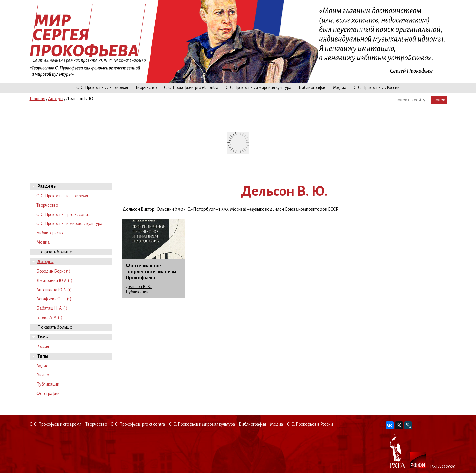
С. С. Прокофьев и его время (102, 88)
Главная (38, 99)
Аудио (42, 366)
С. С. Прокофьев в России (377, 88)
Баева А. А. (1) (49, 318)
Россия (43, 347)
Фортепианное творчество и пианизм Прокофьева (151, 272)
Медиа (340, 88)
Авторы (56, 99)
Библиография (312, 88)
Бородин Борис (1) (53, 271)
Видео (43, 375)
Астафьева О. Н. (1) (54, 299)
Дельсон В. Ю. (139, 287)
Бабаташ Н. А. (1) (52, 308)
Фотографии (48, 394)
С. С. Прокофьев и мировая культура (259, 88)
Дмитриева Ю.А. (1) (54, 281)
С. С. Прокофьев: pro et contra (191, 88)
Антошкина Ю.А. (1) (54, 290)
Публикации (48, 384)
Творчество (146, 88)
